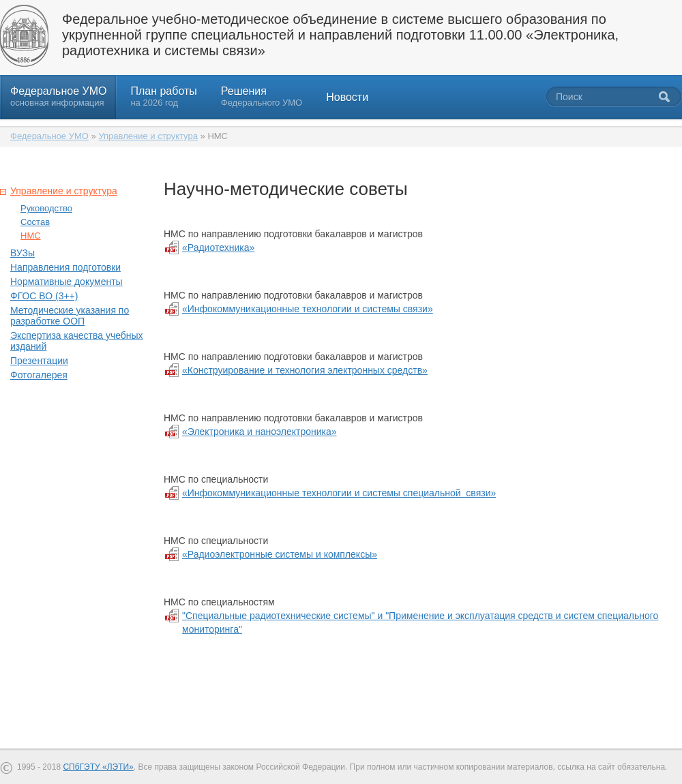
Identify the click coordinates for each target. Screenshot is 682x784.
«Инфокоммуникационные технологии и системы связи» (308, 309)
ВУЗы (23, 253)
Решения (262, 96)
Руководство (46, 208)
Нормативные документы (66, 282)
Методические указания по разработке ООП (70, 316)
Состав (35, 222)
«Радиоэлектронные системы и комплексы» (280, 554)
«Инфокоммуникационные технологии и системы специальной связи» (339, 493)
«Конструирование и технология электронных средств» (305, 370)
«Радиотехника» (218, 247)
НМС (31, 236)
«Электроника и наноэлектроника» (260, 432)
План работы (163, 96)
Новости (347, 97)
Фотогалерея (39, 375)
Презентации (39, 361)
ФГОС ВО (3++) (44, 296)
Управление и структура (148, 136)
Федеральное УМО (58, 96)
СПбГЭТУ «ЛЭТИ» (98, 767)
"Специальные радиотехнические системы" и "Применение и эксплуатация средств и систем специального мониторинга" (420, 622)
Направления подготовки (65, 267)
